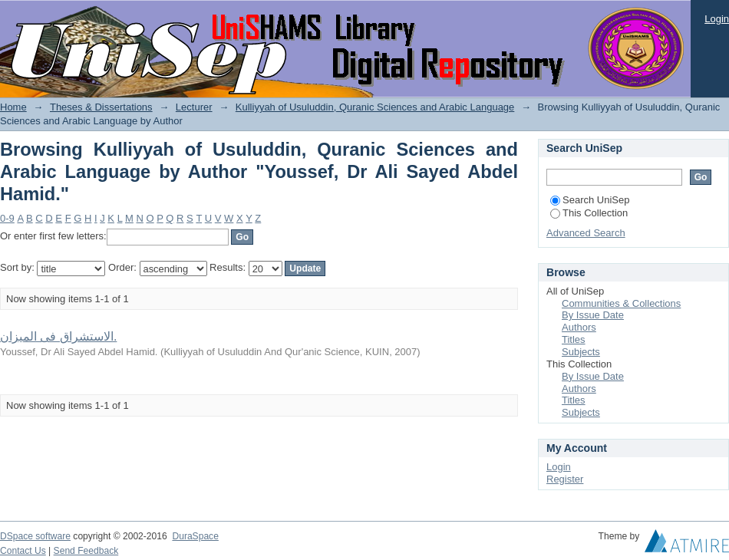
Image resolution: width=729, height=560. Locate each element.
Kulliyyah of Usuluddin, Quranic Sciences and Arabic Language (375, 107)
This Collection (589, 213)
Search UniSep (590, 200)
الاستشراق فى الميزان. (58, 336)
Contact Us (23, 551)
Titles (574, 339)
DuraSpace (195, 536)
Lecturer (194, 107)
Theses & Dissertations (101, 107)
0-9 (7, 218)
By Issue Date (593, 315)
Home (13, 107)
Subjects (581, 352)
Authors (579, 327)
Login (717, 19)
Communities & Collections (621, 303)
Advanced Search (586, 233)
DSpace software (35, 536)
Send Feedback (86, 551)
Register (565, 479)
